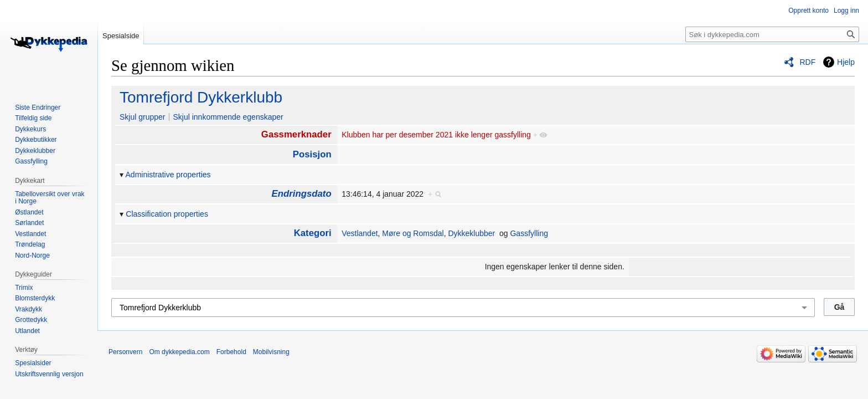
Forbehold (231, 352)
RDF (807, 62)
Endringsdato (302, 194)
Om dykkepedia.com (179, 352)
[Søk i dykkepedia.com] (772, 34)
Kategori (313, 233)
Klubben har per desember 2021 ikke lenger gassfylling (436, 135)
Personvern (125, 352)
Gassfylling (529, 233)
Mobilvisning (271, 352)
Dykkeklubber (471, 233)
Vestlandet (360, 233)
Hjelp (846, 62)
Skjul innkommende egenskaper (228, 117)
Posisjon (312, 154)
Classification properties (167, 214)
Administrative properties (168, 175)
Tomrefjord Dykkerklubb (201, 97)
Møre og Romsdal (413, 233)
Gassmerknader (296, 134)
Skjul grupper (143, 117)
